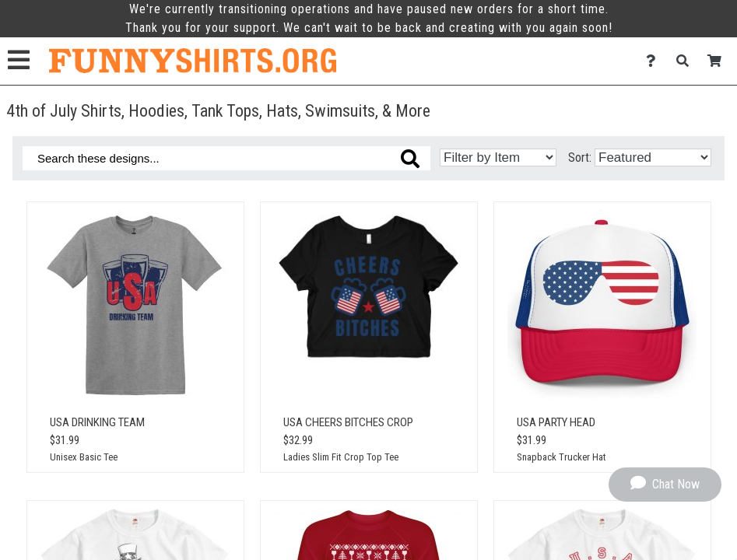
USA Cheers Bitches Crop (348, 422)
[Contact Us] (655, 61)
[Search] (687, 61)
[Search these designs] (226, 158)
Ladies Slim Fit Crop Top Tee (341, 457)
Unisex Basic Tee (84, 457)
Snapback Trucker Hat (562, 457)
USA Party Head (556, 422)
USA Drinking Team (97, 422)
